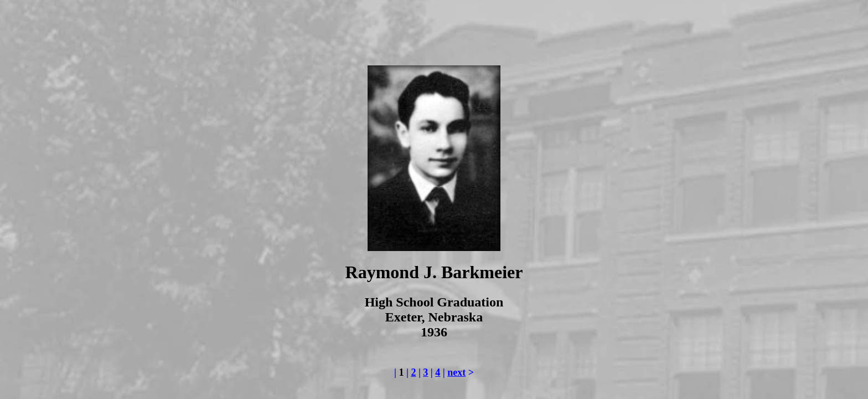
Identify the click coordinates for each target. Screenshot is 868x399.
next (456, 372)
